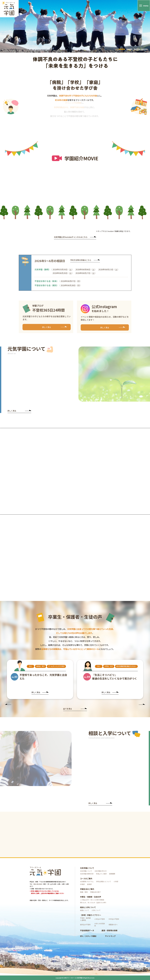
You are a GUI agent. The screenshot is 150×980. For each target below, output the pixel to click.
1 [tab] (122, 49)
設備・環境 (84, 892)
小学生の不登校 (100, 919)
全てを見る (75, 709)
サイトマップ (110, 936)
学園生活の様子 (95, 892)
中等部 (82, 884)
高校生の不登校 (85, 924)
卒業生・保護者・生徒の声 (91, 897)
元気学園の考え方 (101, 871)
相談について (85, 910)
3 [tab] (137, 49)
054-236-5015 (38, 884)
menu (146, 6)
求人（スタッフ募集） (89, 936)
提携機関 (112, 874)
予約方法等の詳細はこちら (85, 262)
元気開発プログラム (87, 881)
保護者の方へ (113, 924)
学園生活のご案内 (87, 889)
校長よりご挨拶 (101, 874)
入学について (96, 910)
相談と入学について (88, 907)
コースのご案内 (86, 879)
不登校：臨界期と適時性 (85, 919)
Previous (8, 705)
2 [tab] (129, 49)
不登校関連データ (87, 930)
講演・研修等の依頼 (109, 930)
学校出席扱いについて (104, 881)
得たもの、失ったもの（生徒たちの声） (94, 902)
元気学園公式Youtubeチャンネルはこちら (75, 237)
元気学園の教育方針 (87, 874)
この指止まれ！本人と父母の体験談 (92, 900)
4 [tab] (144, 49)
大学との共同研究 (100, 925)
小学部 (116, 881)
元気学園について (87, 868)
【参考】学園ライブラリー (91, 915)
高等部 (89, 884)
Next (142, 705)
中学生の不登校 (114, 919)
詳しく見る (55, 329)
